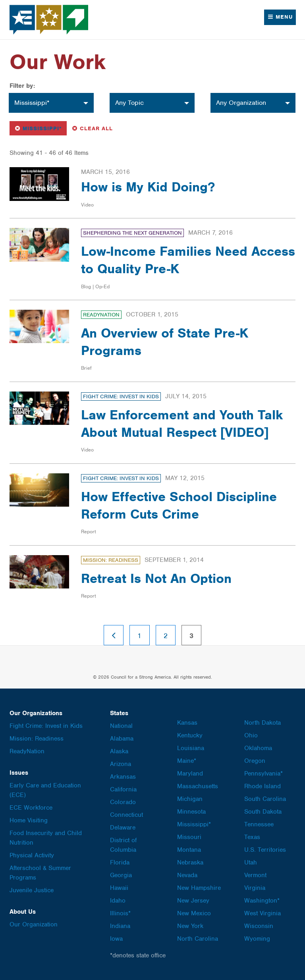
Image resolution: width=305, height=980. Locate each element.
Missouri (189, 837)
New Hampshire (199, 888)
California (123, 789)
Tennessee (259, 824)
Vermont (255, 875)
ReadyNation (101, 315)
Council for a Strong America (49, 20)
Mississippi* (40, 128)
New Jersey (193, 901)
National (121, 726)
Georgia (121, 875)
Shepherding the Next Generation (132, 233)
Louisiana (191, 748)
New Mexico (194, 913)
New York (190, 926)
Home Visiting (29, 820)
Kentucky (190, 735)
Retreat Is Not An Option (156, 578)
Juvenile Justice (32, 890)
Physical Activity (32, 855)
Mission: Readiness (111, 560)
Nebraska (190, 862)
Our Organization (34, 924)
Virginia (255, 888)
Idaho (118, 901)
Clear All (92, 128)
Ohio (251, 735)
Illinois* (120, 913)
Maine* (187, 761)
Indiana (120, 926)
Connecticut (126, 815)
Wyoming (257, 939)
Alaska (119, 751)
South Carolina (265, 799)
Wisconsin (259, 926)
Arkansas (123, 777)
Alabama (122, 739)
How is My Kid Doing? (148, 187)
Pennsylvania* (263, 774)
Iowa (116, 939)
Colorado (123, 802)
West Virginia (263, 913)
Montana (189, 850)
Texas (252, 837)
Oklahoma (258, 748)
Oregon (255, 761)
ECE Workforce (31, 808)
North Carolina (198, 939)
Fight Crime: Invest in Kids (121, 396)
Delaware (123, 828)
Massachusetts (198, 786)
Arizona (121, 764)
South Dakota (263, 812)
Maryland (190, 774)
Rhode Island (263, 786)
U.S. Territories (265, 850)
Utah (251, 862)
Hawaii (119, 888)
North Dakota (263, 723)
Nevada (187, 875)
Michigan (190, 799)
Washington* (262, 901)
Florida (120, 862)
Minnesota (191, 812)
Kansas (187, 723)
